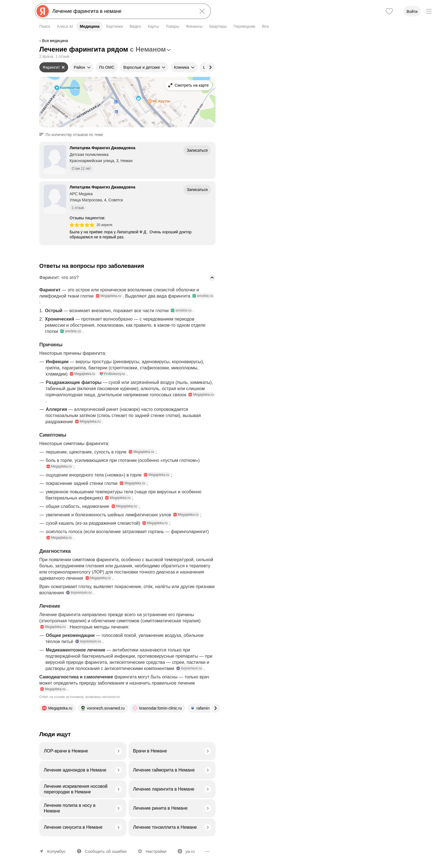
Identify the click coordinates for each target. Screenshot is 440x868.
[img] (82, 225)
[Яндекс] (43, 11)
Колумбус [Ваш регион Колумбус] (56, 851)
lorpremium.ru (79, 593)
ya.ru (190, 851)
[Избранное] (389, 11)
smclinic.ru (203, 296)
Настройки (156, 851)
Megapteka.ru (108, 296)
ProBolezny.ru (112, 374)
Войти (412, 11)
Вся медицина (55, 41)
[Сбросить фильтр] (63, 67)
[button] (73, 135)
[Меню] (429, 11)
